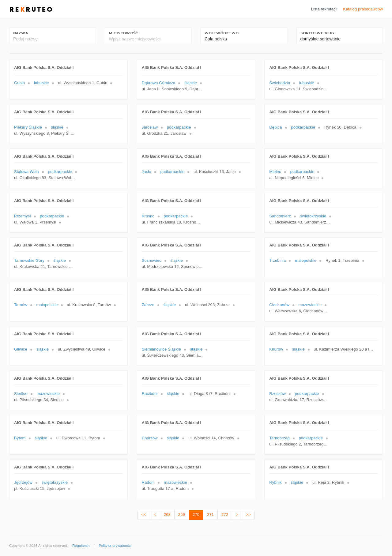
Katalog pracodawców (363, 9)
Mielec (275, 172)
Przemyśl (23, 216)
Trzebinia (277, 260)
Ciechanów (279, 305)
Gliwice (21, 349)
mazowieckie (310, 305)
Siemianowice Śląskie (161, 349)
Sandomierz (280, 216)
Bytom (20, 438)
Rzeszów (277, 394)
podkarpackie (179, 127)
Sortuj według (317, 33)
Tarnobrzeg (279, 438)
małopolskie (306, 260)
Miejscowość (123, 33)
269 (182, 515)
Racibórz (150, 394)
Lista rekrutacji (324, 9)
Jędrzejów (23, 482)
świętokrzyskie (313, 216)
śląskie (191, 83)
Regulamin (81, 546)
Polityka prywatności (115, 546)
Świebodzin (280, 83)
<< (144, 515)
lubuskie (41, 83)
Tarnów (21, 305)
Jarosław (150, 127)
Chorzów (150, 438)
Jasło (147, 172)
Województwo (222, 33)
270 (196, 515)
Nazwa (21, 33)
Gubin (19, 83)
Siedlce (21, 394)
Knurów (276, 349)
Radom (148, 482)
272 (225, 515)
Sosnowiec (152, 260)
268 (167, 515)
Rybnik (275, 482)
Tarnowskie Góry (29, 260)
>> (248, 515)
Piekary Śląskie (28, 127)
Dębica (275, 127)
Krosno (148, 216)
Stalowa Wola (26, 172)
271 (210, 515)
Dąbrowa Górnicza (159, 83)
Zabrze (148, 305)
